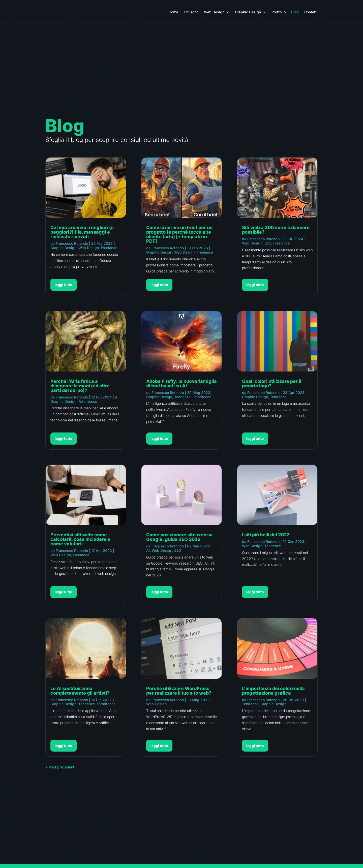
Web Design (214, 12)
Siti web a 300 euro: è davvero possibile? (276, 232)
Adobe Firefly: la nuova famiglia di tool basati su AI (181, 386)
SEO (178, 553)
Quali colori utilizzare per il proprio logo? (272, 386)
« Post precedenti (60, 770)
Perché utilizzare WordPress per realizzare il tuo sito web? (179, 693)
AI (117, 400)
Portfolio (279, 12)
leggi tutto (64, 287)
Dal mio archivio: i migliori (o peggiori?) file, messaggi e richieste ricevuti (82, 235)
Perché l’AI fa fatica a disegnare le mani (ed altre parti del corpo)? (80, 388)
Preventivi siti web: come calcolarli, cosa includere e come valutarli (80, 542)
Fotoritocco (88, 404)
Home (173, 12)
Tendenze (87, 706)
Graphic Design (248, 12)
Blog (295, 12)
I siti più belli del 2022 (266, 537)
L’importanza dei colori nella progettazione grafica (273, 693)
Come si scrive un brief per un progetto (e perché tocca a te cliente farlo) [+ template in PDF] (179, 237)
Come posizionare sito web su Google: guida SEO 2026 (179, 539)
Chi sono (191, 12)
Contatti (311, 12)
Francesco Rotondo (72, 246)
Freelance (109, 250)
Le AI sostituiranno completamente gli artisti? (80, 693)
